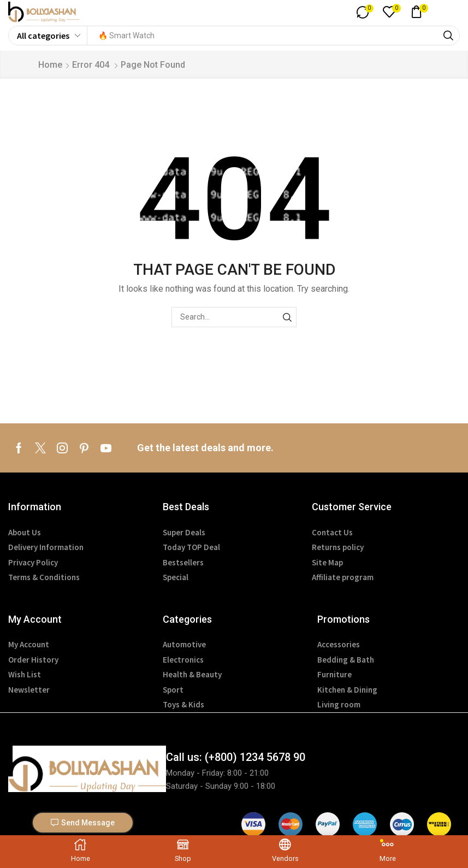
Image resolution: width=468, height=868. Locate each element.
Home (50, 66)
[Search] (448, 37)
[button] (360, 13)
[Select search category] (48, 37)
